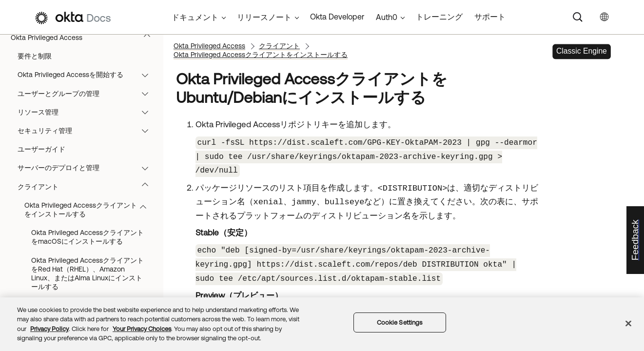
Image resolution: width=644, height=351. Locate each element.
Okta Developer (337, 17)
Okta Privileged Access (85, 38)
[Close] (628, 323)
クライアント (88, 187)
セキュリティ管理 (88, 131)
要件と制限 (35, 56)
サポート (490, 17)
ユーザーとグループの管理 (88, 94)
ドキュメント (195, 17)
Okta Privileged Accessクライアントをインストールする (90, 210)
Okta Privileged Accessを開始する (88, 75)
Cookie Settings (400, 322)
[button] (149, 38)
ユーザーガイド (41, 149)
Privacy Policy (49, 329)
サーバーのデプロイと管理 (88, 168)
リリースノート (264, 17)
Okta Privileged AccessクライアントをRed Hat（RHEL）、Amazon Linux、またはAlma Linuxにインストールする (88, 274)
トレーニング (439, 17)
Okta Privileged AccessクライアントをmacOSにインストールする (88, 237)
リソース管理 (88, 112)
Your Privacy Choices (142, 329)
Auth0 (387, 17)
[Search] (578, 17)
